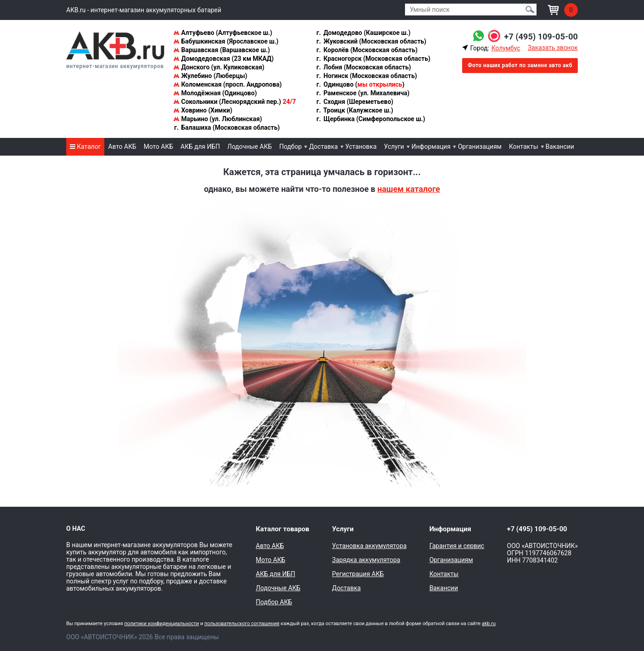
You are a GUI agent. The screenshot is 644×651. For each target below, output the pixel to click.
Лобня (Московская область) (363, 67)
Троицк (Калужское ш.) (354, 110)
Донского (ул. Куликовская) (219, 67)
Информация (431, 147)
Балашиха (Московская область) (227, 127)
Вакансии (560, 147)
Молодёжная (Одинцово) (215, 93)
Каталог (85, 147)
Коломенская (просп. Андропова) (227, 84)
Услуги (394, 147)
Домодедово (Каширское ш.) (363, 33)
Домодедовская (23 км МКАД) (223, 59)
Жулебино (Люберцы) (210, 76)
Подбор (291, 147)
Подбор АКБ (274, 602)
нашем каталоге (409, 189)
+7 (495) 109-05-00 (538, 36)
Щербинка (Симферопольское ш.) (371, 119)
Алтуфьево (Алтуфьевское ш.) (223, 33)
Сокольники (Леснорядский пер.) (234, 102)
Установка (361, 147)
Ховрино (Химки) (203, 110)
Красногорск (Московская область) (373, 59)
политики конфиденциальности (162, 624)
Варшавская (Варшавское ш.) (222, 50)
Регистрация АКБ (358, 574)
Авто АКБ (122, 147)
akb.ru (488, 624)
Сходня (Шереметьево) (355, 102)
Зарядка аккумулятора (366, 560)
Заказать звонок (553, 48)
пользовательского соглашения (242, 624)
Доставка (324, 147)
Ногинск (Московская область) (366, 76)
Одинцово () (360, 84)
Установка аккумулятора (369, 546)
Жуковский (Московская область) (371, 41)
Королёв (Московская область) (367, 50)
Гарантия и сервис (457, 546)
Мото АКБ (159, 147)
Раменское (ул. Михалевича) (363, 93)
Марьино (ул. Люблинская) (218, 119)
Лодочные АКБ (249, 147)
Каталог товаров (283, 529)
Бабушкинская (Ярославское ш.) (226, 41)
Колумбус (505, 48)
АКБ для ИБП (200, 147)
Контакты (523, 147)
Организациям (480, 147)
